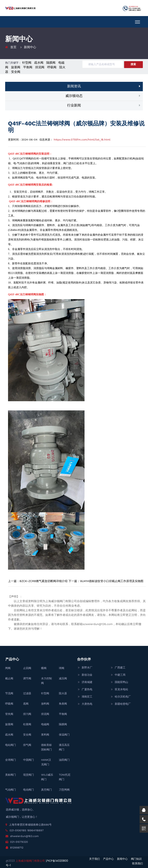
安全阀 (16, 72)
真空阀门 (46, 790)
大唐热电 (87, 704)
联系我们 (137, 863)
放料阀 (45, 704)
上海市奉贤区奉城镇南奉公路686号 (30, 825)
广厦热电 (87, 689)
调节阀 (27, 678)
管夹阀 (9, 714)
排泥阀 (40, 67)
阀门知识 (136, 859)
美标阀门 (11, 775)
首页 (13, 47)
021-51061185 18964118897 (27, 830)
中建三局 (120, 675)
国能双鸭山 (121, 682)
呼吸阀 (52, 67)
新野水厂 (87, 667)
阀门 (66, 163)
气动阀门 (11, 790)
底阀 (26, 704)
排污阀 (27, 714)
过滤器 (27, 693)
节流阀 (9, 693)
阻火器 (63, 693)
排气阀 (27, 745)
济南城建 (87, 682)
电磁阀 (45, 724)
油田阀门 (64, 760)
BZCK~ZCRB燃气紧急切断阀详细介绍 (44, 581)
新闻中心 (122, 859)
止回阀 (27, 668)
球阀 (28, 159)
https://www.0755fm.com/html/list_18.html (82, 140)
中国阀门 (28, 760)
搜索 (133, 64)
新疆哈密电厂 (123, 704)
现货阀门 (28, 775)
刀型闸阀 (64, 790)
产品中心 (108, 859)
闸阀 (8, 668)
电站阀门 (11, 745)
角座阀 (63, 704)
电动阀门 (28, 790)
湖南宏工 (87, 697)
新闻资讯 (74, 86)
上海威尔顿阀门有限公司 (31, 861)
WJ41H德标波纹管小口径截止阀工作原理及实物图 (112, 581)
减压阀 (63, 678)
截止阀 (9, 678)
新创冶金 (87, 675)
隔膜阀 (51, 63)
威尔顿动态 (74, 96)
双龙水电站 (121, 689)
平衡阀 (28, 67)
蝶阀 (44, 668)
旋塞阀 (16, 67)
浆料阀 (45, 735)
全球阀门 (11, 760)
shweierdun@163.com (24, 836)
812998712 (17, 848)
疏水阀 (39, 63)
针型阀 (27, 63)
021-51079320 (19, 842)
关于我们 (94, 859)
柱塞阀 (27, 724)
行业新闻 (74, 105)
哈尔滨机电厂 (123, 697)
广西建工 (120, 667)
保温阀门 (64, 735)
